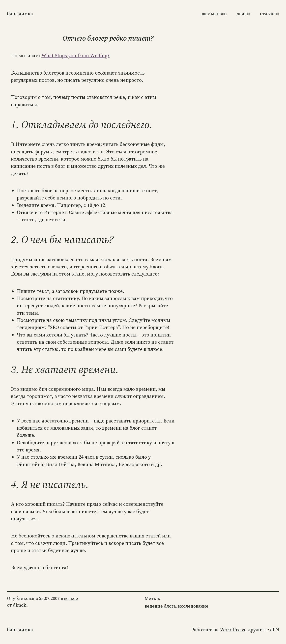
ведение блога (160, 606)
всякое (71, 598)
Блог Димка (20, 14)
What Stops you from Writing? (75, 56)
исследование (193, 606)
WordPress (232, 630)
